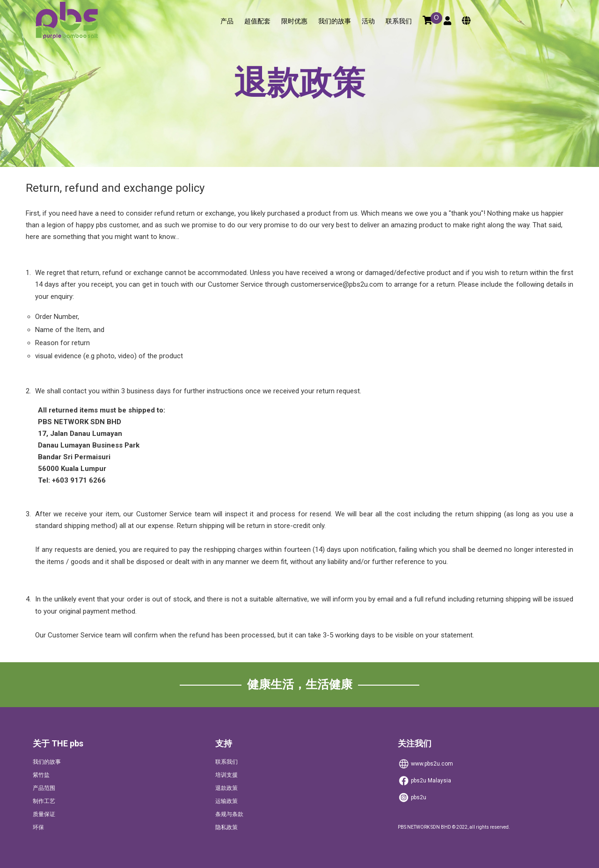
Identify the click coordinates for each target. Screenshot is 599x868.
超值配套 (257, 21)
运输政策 (226, 801)
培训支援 (226, 775)
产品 (227, 21)
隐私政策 (226, 827)
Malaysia (424, 781)
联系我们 (399, 21)
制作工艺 (44, 801)
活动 (368, 21)
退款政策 (226, 788)
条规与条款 (229, 814)
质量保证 (44, 814)
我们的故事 (335, 21)
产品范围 (44, 788)
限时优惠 (294, 21)
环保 (38, 827)
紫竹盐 (41, 775)
